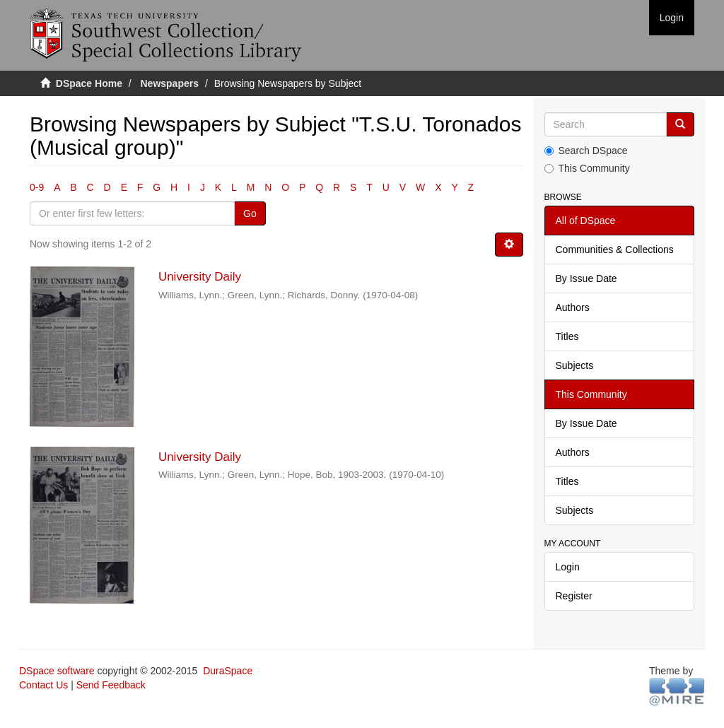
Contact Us (43, 685)
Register (574, 596)
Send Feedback (111, 685)
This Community (587, 168)
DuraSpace (228, 671)
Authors (573, 307)
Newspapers (170, 83)
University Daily (200, 277)
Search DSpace (586, 151)
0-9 (37, 187)
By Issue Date (586, 278)
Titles (567, 336)
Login (568, 567)
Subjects (575, 365)
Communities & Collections (615, 249)
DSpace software (57, 671)
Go (250, 213)
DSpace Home (89, 83)
